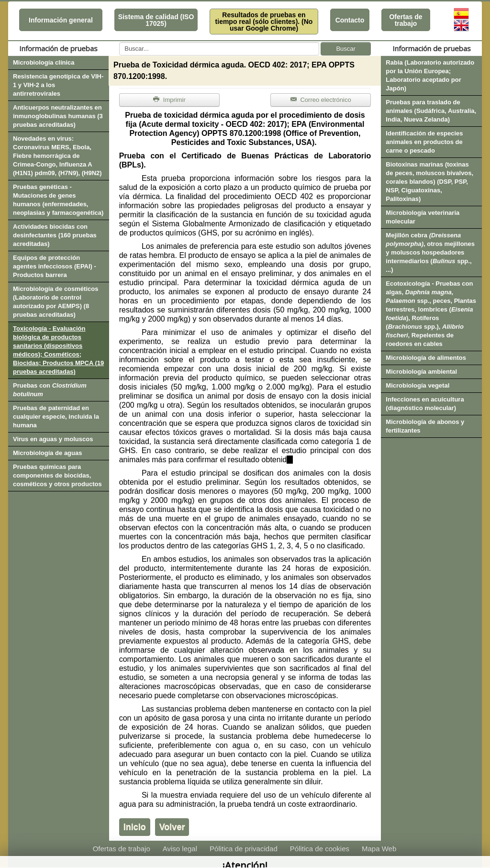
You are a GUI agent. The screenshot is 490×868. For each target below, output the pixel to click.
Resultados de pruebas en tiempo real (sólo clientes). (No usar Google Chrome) (264, 22)
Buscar (345, 49)
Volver (172, 827)
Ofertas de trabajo (406, 20)
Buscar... (119, 42)
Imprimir (169, 100)
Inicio (135, 827)
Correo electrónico (321, 100)
